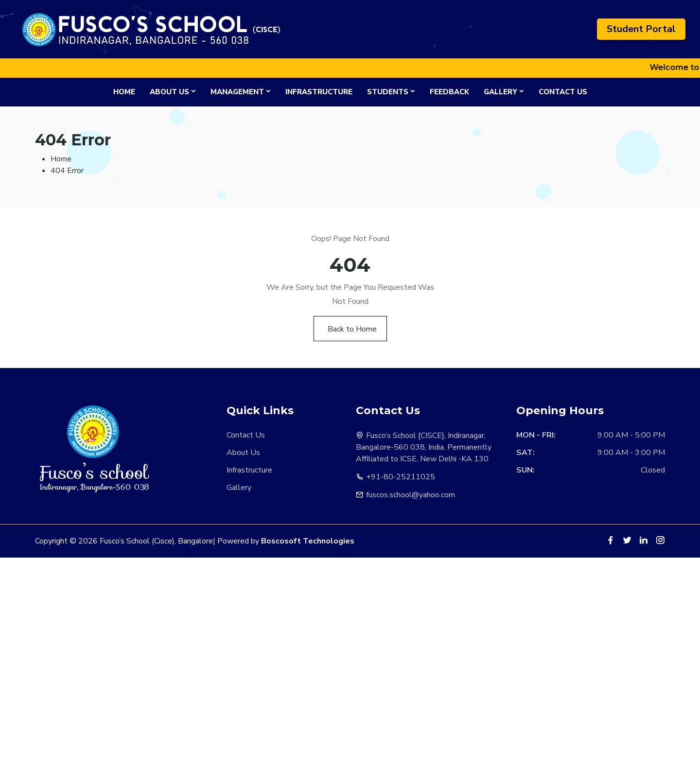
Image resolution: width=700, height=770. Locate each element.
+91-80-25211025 (401, 477)
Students (388, 92)
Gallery (500, 92)
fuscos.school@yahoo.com (411, 495)
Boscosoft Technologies (308, 541)
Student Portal (641, 29)
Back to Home (352, 329)
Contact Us (563, 92)
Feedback (449, 92)
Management (237, 92)
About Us (169, 92)
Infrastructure (319, 92)
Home (124, 92)
